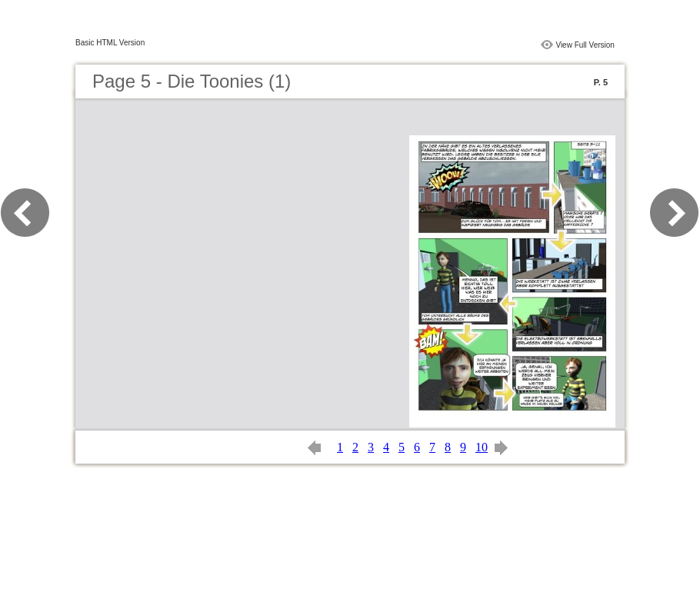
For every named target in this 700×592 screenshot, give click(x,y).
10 (482, 447)
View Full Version (585, 45)
